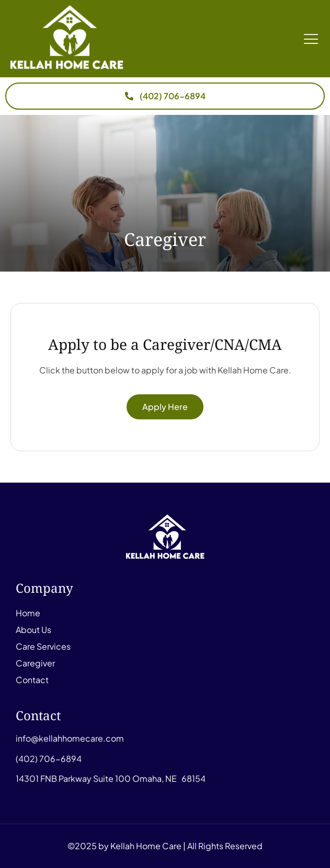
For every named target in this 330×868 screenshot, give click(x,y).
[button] (311, 38)
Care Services (43, 646)
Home (28, 613)
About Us (33, 630)
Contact (32, 680)
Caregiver (35, 663)
